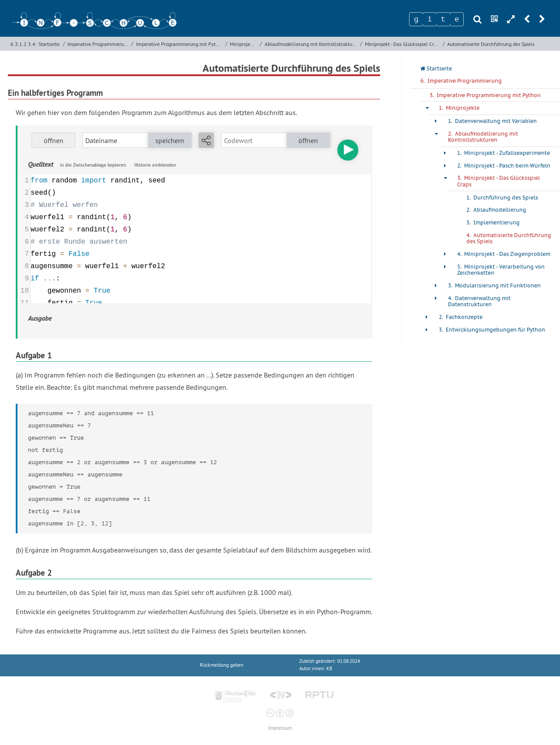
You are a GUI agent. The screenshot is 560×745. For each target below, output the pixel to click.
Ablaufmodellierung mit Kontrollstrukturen (311, 44)
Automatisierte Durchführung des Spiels (491, 44)
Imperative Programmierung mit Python (180, 44)
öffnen (54, 140)
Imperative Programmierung (98, 44)
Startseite (49, 44)
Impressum (280, 728)
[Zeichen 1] (416, 19)
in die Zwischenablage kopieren (93, 165)
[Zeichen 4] (457, 19)
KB (329, 669)
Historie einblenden (155, 165)
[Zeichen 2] (430, 19)
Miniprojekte (243, 44)
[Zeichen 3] (443, 19)
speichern (170, 140)
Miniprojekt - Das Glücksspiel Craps (403, 44)
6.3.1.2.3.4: (24, 44)
